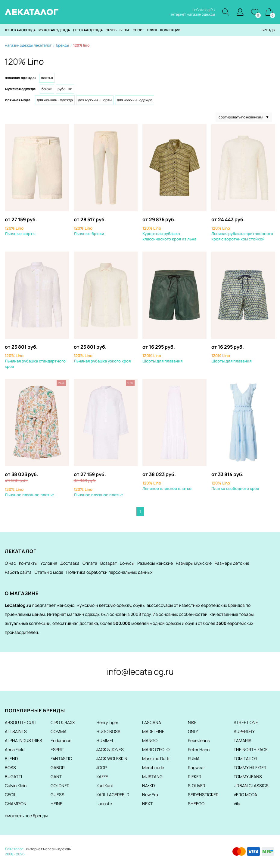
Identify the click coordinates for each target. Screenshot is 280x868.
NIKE (192, 723)
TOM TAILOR (246, 759)
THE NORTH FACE (251, 750)
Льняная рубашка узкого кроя (102, 359)
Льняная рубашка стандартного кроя (35, 361)
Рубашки (65, 89)
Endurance (61, 741)
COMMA (59, 732)
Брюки (47, 89)
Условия (49, 563)
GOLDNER (60, 786)
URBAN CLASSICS (251, 786)
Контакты (28, 563)
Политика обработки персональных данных (109, 572)
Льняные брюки (89, 231)
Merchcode (153, 768)
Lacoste (104, 804)
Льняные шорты (20, 231)
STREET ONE (246, 723)
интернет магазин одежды (49, 849)
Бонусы (127, 563)
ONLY (193, 732)
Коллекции (170, 30)
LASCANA (152, 723)
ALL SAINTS (16, 732)
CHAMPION (16, 804)
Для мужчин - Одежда (135, 100)
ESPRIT (57, 750)
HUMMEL (105, 741)
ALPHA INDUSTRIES (23, 741)
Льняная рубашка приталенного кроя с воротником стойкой (242, 234)
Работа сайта (18, 572)
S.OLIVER (197, 786)
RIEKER (195, 777)
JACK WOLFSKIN (112, 759)
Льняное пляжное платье (29, 492)
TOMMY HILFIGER (250, 768)
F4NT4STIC (61, 759)
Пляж (152, 30)
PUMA (194, 759)
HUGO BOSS (108, 732)
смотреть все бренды (26, 816)
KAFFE (102, 777)
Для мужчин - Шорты (95, 100)
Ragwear (196, 768)
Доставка (70, 563)
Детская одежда (88, 30)
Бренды (268, 30)
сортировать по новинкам (244, 118)
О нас (10, 563)
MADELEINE (153, 732)
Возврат (109, 563)
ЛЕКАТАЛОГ (32, 12)
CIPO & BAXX (63, 723)
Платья (47, 78)
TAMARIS (243, 741)
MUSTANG (152, 777)
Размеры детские (232, 563)
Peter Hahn (199, 750)
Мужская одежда (54, 30)
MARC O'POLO (156, 750)
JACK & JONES (110, 750)
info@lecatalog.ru (140, 672)
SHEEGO (196, 804)
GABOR (58, 768)
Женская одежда (20, 30)
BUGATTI (13, 777)
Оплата (90, 563)
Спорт (138, 30)
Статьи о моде (49, 572)
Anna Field (15, 750)
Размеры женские (155, 563)
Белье (125, 30)
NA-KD (148, 786)
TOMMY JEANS (248, 777)
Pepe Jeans (199, 741)
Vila (237, 804)
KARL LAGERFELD (113, 795)
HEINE (56, 804)
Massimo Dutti (156, 759)
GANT (56, 777)
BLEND (11, 759)
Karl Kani (104, 786)
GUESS (58, 795)
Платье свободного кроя (235, 486)
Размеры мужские (194, 563)
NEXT (147, 804)
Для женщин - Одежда (55, 100)
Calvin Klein (16, 786)
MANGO (150, 741)
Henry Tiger (107, 723)
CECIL (11, 795)
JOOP (101, 768)
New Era (150, 795)
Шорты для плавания (162, 359)
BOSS (10, 768)
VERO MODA (245, 795)
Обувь (111, 30)
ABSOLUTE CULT (21, 723)
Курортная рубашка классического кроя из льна (169, 234)
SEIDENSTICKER (203, 795)
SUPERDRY (244, 732)
